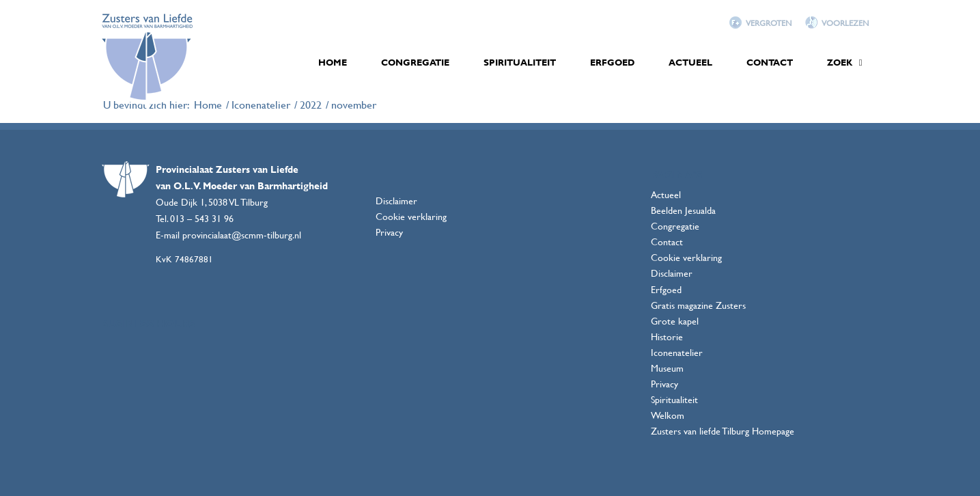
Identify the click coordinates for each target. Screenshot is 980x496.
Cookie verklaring (411, 216)
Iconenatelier (677, 352)
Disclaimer (396, 201)
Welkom (668, 415)
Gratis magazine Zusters (698, 305)
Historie (667, 336)
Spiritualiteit (674, 399)
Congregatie (675, 226)
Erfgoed (666, 289)
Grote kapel (675, 321)
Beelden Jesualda (683, 210)
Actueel (666, 194)
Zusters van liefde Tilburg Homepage (723, 431)
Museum (667, 368)
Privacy (389, 232)
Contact (667, 242)
